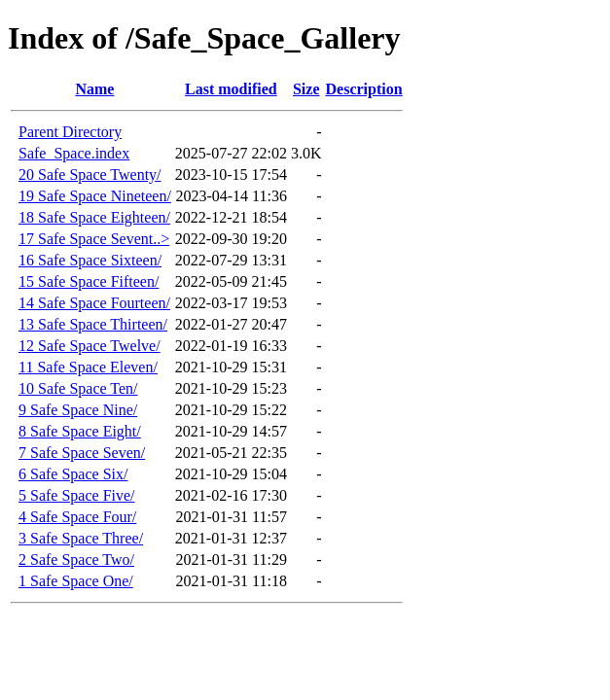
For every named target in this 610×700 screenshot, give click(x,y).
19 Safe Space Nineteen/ (95, 196)
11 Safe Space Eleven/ (88, 367)
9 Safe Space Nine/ (78, 410)
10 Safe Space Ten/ (78, 388)
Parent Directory (70, 132)
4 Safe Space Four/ (77, 517)
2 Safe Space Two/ (76, 560)
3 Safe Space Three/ (81, 538)
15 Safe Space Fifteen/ (89, 281)
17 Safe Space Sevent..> (94, 239)
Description (364, 89)
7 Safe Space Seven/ (82, 453)
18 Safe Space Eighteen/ (94, 217)
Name (94, 89)
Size (306, 89)
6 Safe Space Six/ (73, 474)
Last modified (231, 89)
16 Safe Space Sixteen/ (90, 260)
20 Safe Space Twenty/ (90, 175)
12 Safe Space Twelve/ (90, 346)
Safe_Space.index (74, 153)
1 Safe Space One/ (76, 581)
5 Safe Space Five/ (77, 495)
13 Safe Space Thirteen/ (93, 324)
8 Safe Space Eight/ (80, 431)
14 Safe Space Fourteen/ (94, 303)
